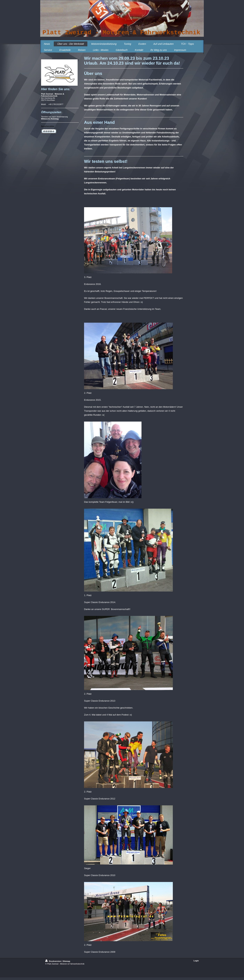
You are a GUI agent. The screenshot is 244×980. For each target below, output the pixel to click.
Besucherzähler (48, 126)
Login (196, 961)
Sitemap (66, 961)
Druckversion (53, 961)
